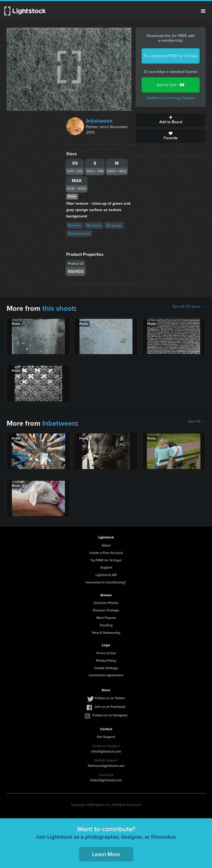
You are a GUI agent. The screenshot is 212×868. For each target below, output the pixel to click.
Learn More (106, 854)
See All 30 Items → (189, 307)
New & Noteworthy (106, 633)
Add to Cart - (171, 85)
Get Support (106, 737)
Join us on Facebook (110, 707)
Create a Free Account (106, 553)
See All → (197, 422)
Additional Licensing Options (171, 98)
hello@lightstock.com (106, 780)
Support (106, 567)
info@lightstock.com (106, 751)
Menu (203, 11)
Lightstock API (106, 575)
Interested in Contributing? (106, 582)
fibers (75, 225)
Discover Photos (106, 603)
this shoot (58, 308)
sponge (114, 225)
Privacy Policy (106, 661)
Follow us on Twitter (110, 698)
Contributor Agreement (106, 675)
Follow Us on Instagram (110, 715)
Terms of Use (106, 653)
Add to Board (171, 120)
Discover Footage (106, 610)
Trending (106, 625)
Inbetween (99, 121)
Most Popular (106, 618)
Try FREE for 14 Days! (106, 560)
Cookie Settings (106, 668)
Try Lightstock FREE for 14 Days (171, 56)
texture (94, 225)
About (106, 545)
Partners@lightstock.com (106, 766)
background (79, 233)
